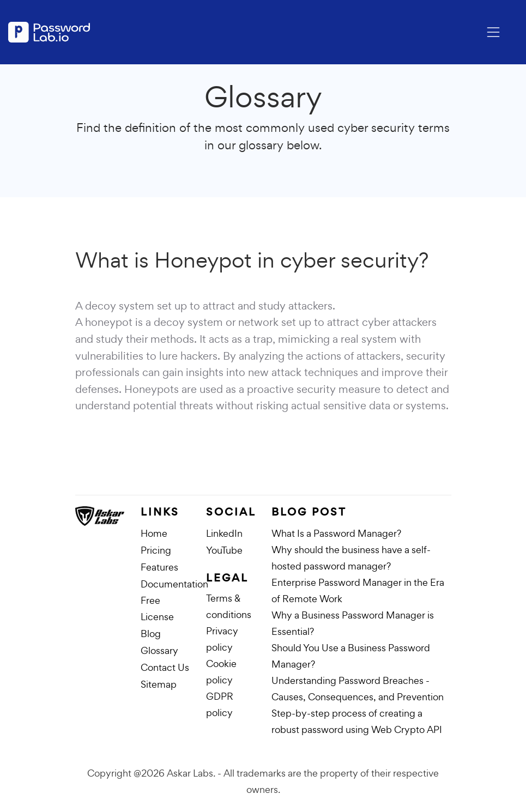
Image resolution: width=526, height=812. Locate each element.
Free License (157, 608)
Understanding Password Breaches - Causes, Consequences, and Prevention (358, 689)
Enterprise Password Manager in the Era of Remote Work (358, 590)
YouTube (224, 550)
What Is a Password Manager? (336, 533)
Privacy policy (222, 639)
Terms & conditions (229, 606)
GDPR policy (220, 704)
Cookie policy (221, 672)
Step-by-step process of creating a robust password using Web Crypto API (357, 721)
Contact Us (165, 667)
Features (159, 567)
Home (154, 533)
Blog (151, 634)
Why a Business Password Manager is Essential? (353, 623)
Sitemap (159, 684)
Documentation (174, 584)
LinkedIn (224, 533)
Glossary (159, 650)
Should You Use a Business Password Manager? (351, 656)
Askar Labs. (191, 773)
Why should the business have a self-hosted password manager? (351, 558)
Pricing (156, 550)
